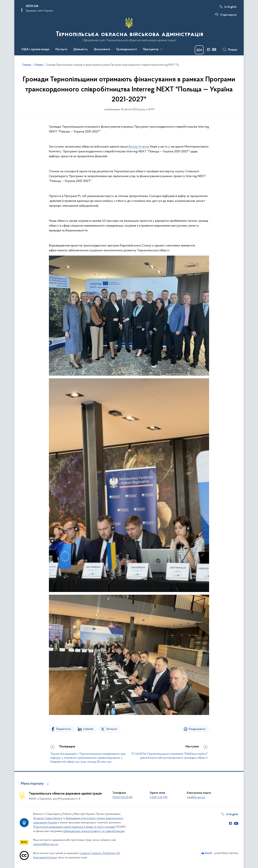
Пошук (233, 50)
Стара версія (228, 15)
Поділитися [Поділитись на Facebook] (63, 729)
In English (230, 7)
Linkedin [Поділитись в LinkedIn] (88, 729)
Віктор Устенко (139, 147)
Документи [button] (102, 49)
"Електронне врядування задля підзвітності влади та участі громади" (74, 827)
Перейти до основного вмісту (2, 2)
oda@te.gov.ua (196, 797)
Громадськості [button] (127, 49)
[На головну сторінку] (129, 30)
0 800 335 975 (159, 797)
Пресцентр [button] (151, 49)
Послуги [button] (61, 49)
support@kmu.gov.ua (46, 844)
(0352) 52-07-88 (122, 797)
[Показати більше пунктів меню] (162, 49)
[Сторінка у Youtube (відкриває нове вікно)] (214, 49)
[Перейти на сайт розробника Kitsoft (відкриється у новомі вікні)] (207, 853)
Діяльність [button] (81, 49)
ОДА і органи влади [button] (35, 49)
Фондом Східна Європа (48, 818)
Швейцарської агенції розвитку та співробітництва (94, 831)
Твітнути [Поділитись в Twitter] (111, 729)
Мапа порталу (32, 784)
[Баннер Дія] (199, 50)
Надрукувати (197, 729)
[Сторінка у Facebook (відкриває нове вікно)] (209, 49)
